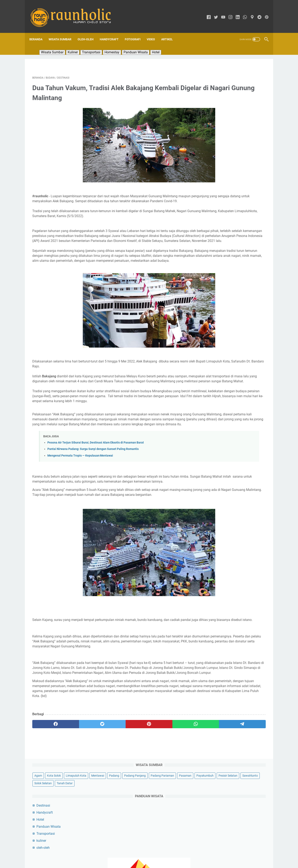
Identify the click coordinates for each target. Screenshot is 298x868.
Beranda (39, 32)
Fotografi (136, 32)
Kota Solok (225, 72)
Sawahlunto (213, 102)
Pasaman (240, 87)
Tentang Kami (132, 853)
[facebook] (206, 13)
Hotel (159, 45)
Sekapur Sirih (153, 853)
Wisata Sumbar (63, 32)
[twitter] (213, 13)
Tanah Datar (214, 110)
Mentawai (212, 79)
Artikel (170, 32)
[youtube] (220, 13)
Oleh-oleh (88, 32)
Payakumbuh (214, 94)
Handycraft (112, 32)
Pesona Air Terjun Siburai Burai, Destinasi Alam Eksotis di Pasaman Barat (96, 473)
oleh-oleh (214, 174)
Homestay (115, 45)
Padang (229, 79)
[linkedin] (235, 13)
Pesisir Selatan (237, 94)
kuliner (213, 167)
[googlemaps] (249, 13)
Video (154, 32)
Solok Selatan (235, 102)
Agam (210, 72)
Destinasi (215, 132)
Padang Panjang (249, 79)
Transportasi (94, 45)
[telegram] (257, 13)
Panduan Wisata (139, 45)
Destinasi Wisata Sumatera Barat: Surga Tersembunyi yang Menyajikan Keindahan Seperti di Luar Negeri (235, 393)
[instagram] (228, 13)
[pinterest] (264, 13)
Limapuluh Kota (247, 72)
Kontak (170, 853)
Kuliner (76, 45)
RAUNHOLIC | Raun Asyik (155, 862)
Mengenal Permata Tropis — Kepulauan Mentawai (80, 486)
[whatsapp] (242, 13)
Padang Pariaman (217, 87)
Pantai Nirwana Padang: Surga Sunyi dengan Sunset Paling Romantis (93, 480)
